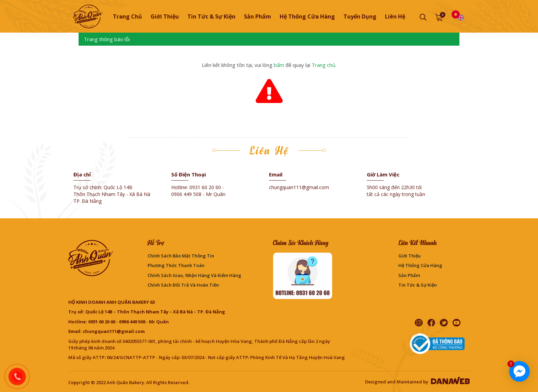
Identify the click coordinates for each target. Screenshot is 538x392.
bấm (279, 65)
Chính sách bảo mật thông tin (181, 256)
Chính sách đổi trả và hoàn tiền (183, 285)
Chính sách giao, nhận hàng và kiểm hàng (194, 275)
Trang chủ (127, 16)
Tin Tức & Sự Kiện (418, 285)
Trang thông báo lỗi (107, 39)
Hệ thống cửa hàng (420, 265)
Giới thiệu (410, 256)
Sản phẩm (409, 275)
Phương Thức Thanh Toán (176, 265)
